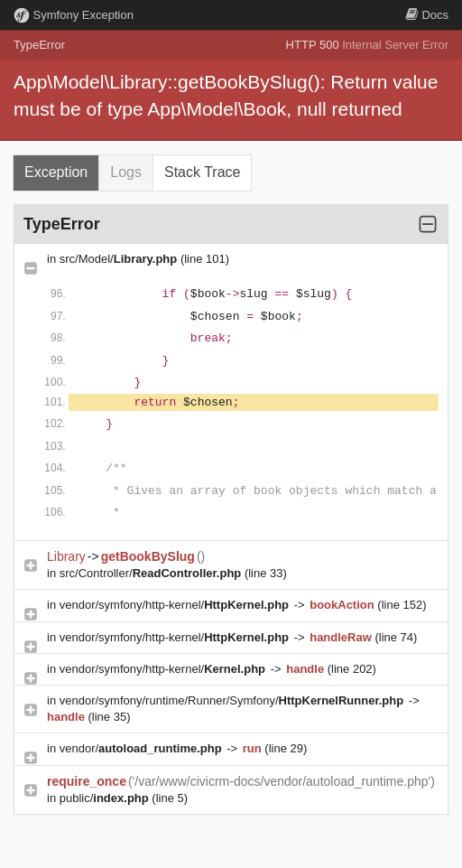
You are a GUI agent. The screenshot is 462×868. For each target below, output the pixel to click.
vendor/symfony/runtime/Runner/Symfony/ (233, 700)
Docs (427, 15)
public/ (106, 798)
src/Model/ (120, 259)
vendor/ (143, 748)
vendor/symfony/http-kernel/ (176, 605)
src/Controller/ (152, 573)
